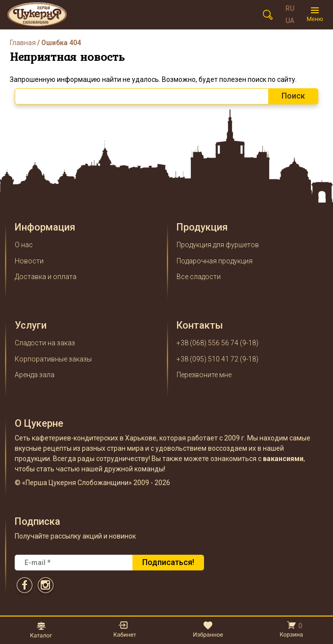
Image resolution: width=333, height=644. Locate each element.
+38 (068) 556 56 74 (207, 343)
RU (290, 8)
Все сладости (199, 277)
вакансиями (283, 459)
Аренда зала (35, 375)
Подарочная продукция (215, 261)
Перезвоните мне (204, 375)
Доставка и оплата (46, 277)
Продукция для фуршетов (218, 245)
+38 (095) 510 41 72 (207, 359)
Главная (23, 43)
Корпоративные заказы (53, 359)
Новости (29, 261)
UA (290, 21)
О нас (24, 245)
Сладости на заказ (45, 343)
